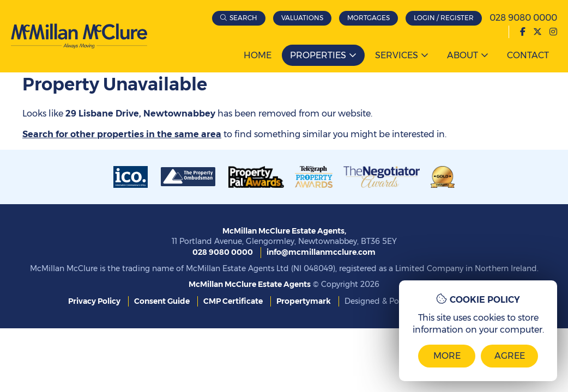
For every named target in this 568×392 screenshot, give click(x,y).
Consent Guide (162, 301)
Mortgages (368, 18)
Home (258, 55)
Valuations (302, 18)
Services (397, 55)
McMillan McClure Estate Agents (250, 284)
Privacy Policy (94, 301)
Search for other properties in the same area (122, 134)
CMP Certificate (233, 301)
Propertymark (304, 301)
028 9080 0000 (523, 18)
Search (243, 18)
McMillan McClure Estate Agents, (284, 231)
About (463, 55)
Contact (528, 55)
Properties (318, 55)
